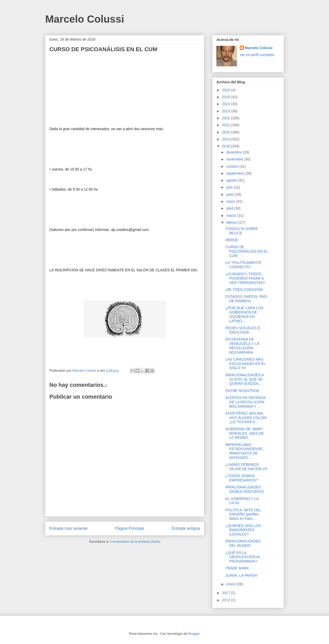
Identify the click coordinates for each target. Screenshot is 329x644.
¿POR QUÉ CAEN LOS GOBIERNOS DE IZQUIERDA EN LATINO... (244, 314)
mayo (231, 201)
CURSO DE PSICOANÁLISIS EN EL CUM (247, 251)
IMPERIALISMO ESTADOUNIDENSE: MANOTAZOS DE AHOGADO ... (244, 451)
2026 (227, 90)
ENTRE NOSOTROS (242, 391)
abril (230, 208)
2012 (227, 600)
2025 (227, 97)
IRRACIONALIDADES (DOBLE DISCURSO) (245, 489)
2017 (227, 593)
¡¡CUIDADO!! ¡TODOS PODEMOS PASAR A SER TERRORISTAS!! (245, 278)
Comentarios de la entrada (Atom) (135, 542)
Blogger (194, 634)
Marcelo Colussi (85, 19)
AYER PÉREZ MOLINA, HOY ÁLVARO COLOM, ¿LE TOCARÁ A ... (246, 418)
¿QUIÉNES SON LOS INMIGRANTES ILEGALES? (243, 530)
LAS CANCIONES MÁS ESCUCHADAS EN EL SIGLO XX (245, 364)
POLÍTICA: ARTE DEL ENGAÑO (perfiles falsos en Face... (243, 514)
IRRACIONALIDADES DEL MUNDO (243, 543)
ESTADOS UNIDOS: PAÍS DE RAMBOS (246, 299)
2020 (227, 132)
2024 (227, 104)
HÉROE (232, 240)
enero (231, 584)
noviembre (235, 159)
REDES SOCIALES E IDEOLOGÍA (243, 330)
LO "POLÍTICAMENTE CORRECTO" (243, 265)
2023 (227, 111)
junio (230, 194)
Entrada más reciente (68, 528)
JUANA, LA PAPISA (241, 575)
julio (230, 187)
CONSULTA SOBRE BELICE (242, 231)
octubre (233, 166)
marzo (232, 216)
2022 (227, 118)
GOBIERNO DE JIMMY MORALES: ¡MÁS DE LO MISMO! (245, 433)
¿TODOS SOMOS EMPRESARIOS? (241, 478)
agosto (232, 180)
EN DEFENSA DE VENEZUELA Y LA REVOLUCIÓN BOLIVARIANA (242, 346)
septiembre (236, 173)
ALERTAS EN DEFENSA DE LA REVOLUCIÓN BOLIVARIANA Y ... (245, 402)
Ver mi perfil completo (257, 55)
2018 (227, 146)
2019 (227, 139)
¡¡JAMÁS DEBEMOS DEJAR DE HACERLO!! (246, 467)
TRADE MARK (237, 568)
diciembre (235, 152)
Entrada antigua (186, 528)
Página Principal (130, 528)
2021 (227, 125)
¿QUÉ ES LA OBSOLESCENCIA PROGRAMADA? (243, 557)
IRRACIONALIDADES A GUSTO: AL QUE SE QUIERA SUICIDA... (245, 379)
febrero (232, 222)
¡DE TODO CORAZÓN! (244, 290)
